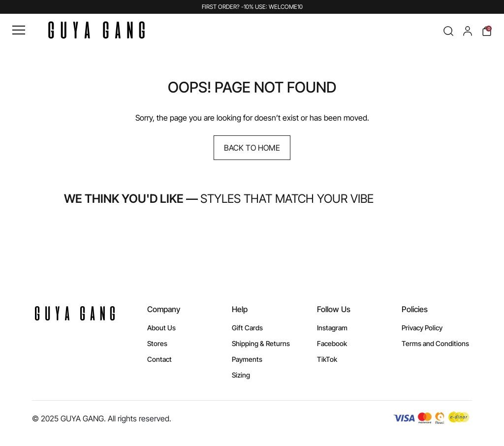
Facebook (332, 343)
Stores (157, 343)
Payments (247, 359)
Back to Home (252, 148)
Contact (159, 359)
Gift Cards (247, 328)
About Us (161, 328)
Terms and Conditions (435, 343)
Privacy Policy (422, 328)
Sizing (241, 375)
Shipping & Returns (261, 343)
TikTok (327, 359)
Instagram (332, 328)
